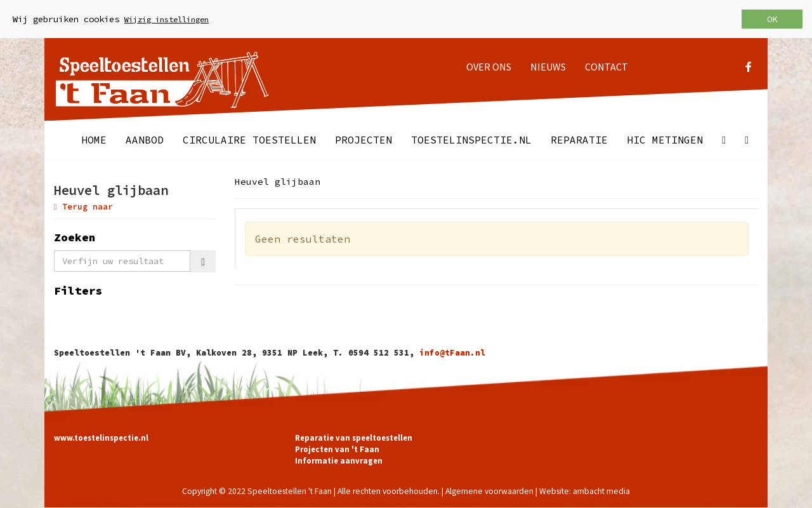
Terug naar (83, 206)
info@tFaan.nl (452, 352)
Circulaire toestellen (249, 140)
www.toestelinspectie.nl (101, 438)
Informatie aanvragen (339, 460)
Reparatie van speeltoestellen (354, 438)
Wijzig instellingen (167, 19)
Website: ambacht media (585, 491)
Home (94, 140)
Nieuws (548, 67)
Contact (606, 67)
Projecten (363, 140)
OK (772, 19)
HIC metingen (665, 140)
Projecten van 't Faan (337, 449)
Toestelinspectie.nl (471, 140)
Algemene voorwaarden (489, 491)
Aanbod (145, 140)
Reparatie (579, 140)
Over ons (489, 67)
